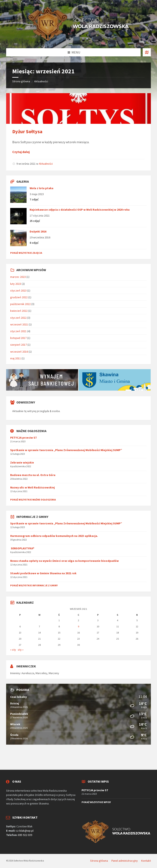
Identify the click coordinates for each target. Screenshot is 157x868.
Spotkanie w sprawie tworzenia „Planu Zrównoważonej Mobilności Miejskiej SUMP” (66, 450)
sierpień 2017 (19, 345)
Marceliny (41, 673)
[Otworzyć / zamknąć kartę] (147, 52)
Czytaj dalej (21, 152)
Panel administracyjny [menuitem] (125, 861)
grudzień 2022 (19, 297)
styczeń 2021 (18, 331)
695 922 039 (25, 835)
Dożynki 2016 (38, 231)
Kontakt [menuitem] (146, 861)
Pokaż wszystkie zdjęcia (26, 253)
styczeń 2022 (18, 318)
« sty (13, 650)
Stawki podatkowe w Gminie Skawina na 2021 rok (43, 573)
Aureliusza (28, 673)
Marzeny (54, 673)
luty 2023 (16, 284)
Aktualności (41, 81)
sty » (21, 650)
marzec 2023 (18, 277)
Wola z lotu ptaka (41, 188)
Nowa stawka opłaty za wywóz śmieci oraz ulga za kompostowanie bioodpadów (64, 561)
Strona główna (21, 81)
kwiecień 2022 (19, 311)
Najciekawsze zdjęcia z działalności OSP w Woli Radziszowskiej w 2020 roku (80, 210)
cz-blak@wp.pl (25, 831)
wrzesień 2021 (19, 324)
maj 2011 (16, 358)
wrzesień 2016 (19, 352)
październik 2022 (20, 304)
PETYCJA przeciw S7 (23, 438)
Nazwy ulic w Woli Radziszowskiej (33, 487)
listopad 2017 (18, 338)
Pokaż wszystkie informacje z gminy (34, 585)
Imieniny (15, 673)
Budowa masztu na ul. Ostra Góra (33, 475)
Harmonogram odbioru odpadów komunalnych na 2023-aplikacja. (54, 536)
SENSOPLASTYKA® (22, 548)
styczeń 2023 (18, 290)
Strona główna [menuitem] (99, 861)
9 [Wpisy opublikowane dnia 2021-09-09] (78, 626)
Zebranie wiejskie (22, 462)
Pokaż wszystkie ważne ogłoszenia (33, 500)
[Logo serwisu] (78, 40)
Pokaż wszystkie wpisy (96, 802)
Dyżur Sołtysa (27, 131)
